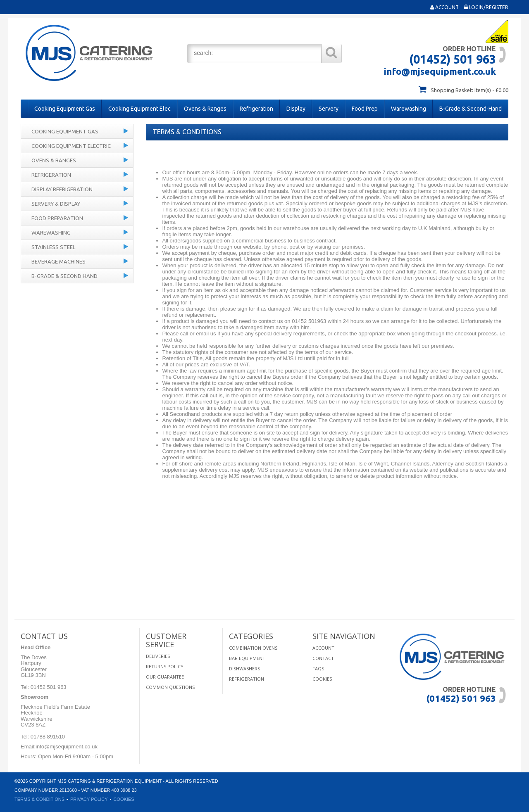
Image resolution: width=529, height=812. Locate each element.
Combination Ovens (253, 648)
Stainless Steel (53, 247)
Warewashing (409, 109)
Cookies (322, 679)
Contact (323, 658)
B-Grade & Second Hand (64, 276)
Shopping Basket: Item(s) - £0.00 (469, 90)
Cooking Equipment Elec (139, 109)
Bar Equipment (247, 658)
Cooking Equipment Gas (65, 109)
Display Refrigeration (62, 189)
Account (444, 7)
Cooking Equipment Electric (71, 146)
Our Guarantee (165, 677)
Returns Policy (165, 666)
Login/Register (486, 7)
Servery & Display (56, 204)
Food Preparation (57, 218)
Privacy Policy (89, 799)
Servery (329, 109)
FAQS (318, 668)
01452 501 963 (48, 687)
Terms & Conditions (39, 799)
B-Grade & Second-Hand (471, 109)
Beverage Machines (58, 261)
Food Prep (365, 109)
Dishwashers (244, 668)
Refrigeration (256, 109)
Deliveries (158, 656)
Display (296, 109)
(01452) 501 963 (453, 59)
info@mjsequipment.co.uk (440, 71)
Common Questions (170, 687)
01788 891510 (47, 737)
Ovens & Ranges (205, 109)
